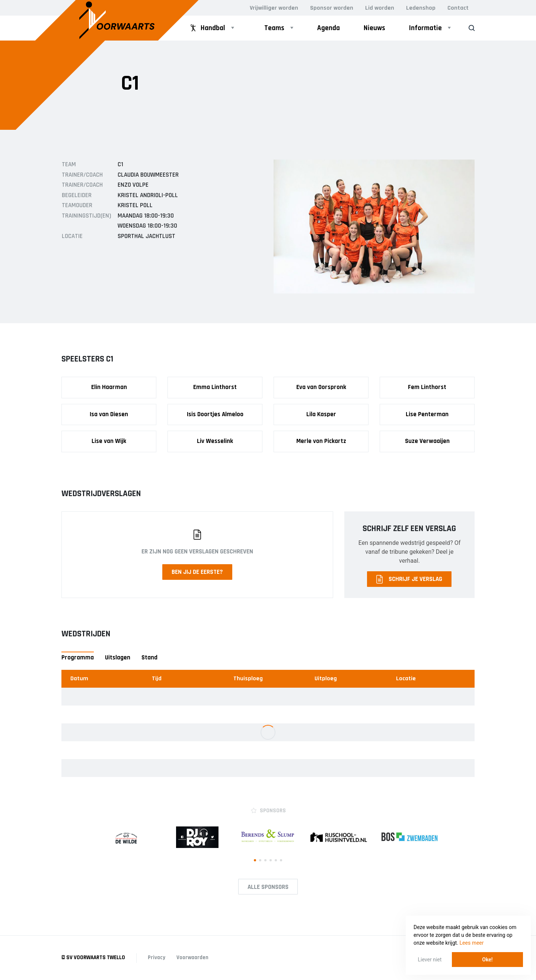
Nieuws (374, 28)
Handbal (207, 28)
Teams (274, 28)
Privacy (157, 957)
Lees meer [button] (472, 943)
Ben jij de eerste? (197, 572)
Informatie (425, 28)
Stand (149, 658)
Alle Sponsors (268, 887)
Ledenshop (421, 8)
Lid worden (380, 8)
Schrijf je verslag (409, 579)
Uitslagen (118, 658)
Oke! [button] (487, 960)
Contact (458, 8)
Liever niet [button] (430, 960)
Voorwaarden (192, 957)
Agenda (328, 28)
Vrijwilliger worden (274, 8)
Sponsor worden (332, 8)
